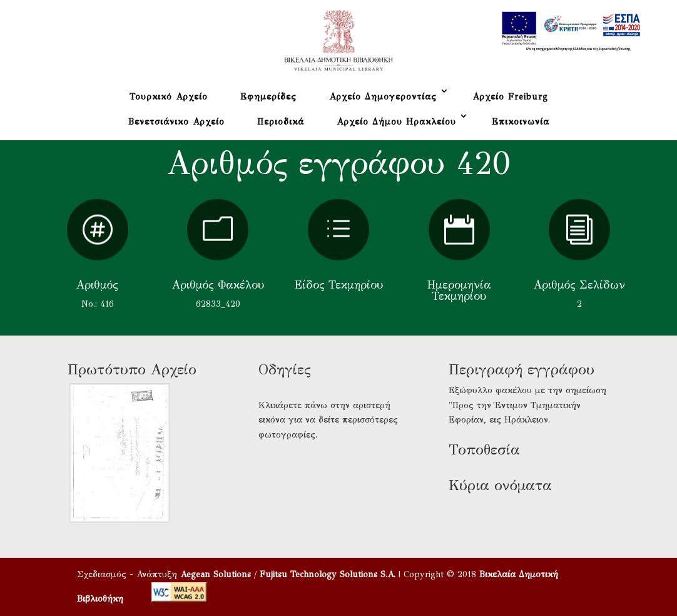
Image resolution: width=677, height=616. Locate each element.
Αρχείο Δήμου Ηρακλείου (396, 122)
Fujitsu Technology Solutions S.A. (328, 574)
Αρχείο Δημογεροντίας (383, 97)
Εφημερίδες (268, 97)
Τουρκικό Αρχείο (169, 97)
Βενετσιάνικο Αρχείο (176, 122)
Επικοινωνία (521, 122)
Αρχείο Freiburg (510, 97)
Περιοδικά (281, 122)
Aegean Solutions (216, 574)
